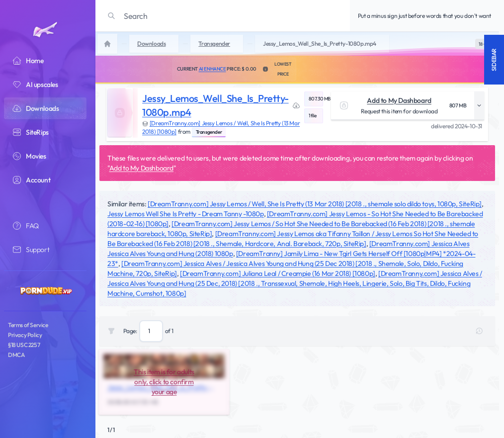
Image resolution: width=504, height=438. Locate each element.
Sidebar (494, 60)
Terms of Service (28, 325)
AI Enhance (212, 69)
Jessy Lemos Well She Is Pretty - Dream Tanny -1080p (186, 214)
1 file (313, 116)
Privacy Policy (25, 335)
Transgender (209, 132)
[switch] (482, 44)
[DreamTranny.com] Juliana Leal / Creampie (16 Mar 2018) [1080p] (278, 273)
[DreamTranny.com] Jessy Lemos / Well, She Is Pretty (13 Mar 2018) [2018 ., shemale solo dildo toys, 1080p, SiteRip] (315, 204)
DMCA (16, 355)
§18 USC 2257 (24, 345)
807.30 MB (316, 99)
